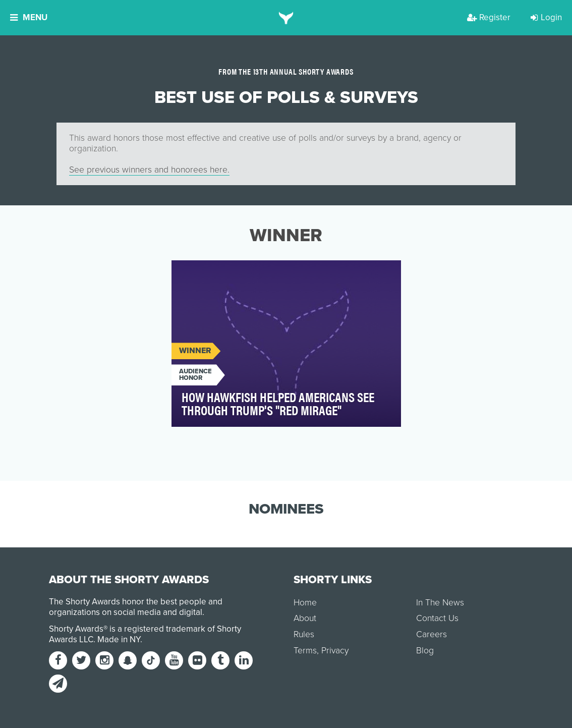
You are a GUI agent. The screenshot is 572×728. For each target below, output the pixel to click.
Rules (304, 634)
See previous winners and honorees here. (149, 170)
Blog (425, 651)
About (305, 618)
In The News (440, 603)
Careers (432, 634)
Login (546, 17)
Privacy (335, 651)
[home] (286, 18)
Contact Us (437, 618)
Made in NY (119, 639)
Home (305, 603)
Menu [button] (29, 17)
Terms (305, 651)
